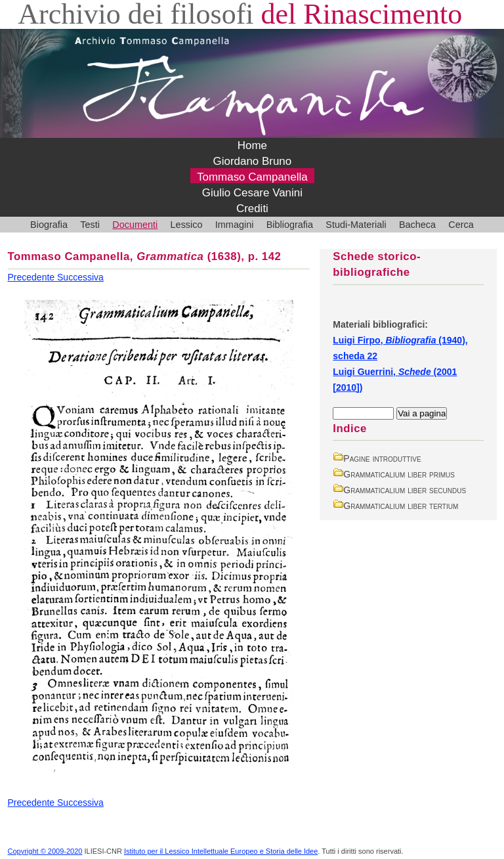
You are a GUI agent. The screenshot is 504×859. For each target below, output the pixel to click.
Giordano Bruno (253, 161)
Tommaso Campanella (252, 177)
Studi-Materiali (356, 225)
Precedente (33, 277)
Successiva (80, 277)
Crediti (252, 209)
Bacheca (417, 225)
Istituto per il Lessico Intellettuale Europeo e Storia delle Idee (221, 851)
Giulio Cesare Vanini (252, 193)
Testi (90, 225)
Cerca (461, 225)
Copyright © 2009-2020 (45, 851)
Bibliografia (290, 225)
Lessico (187, 225)
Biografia (49, 225)
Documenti (135, 225)
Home (252, 145)
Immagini (235, 225)
